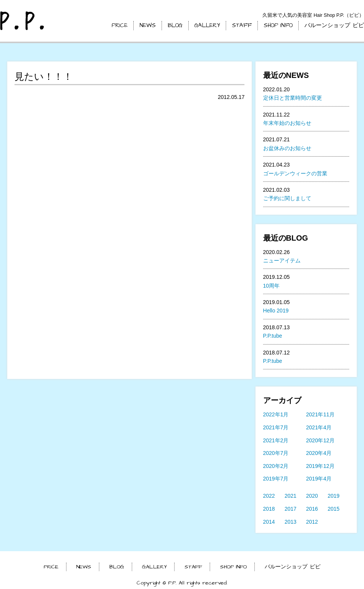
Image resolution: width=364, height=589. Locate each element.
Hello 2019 (276, 311)
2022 (269, 496)
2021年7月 (276, 427)
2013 (290, 522)
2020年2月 (276, 466)
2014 (269, 522)
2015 (334, 509)
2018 (269, 509)
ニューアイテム (282, 261)
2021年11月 (320, 414)
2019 (334, 496)
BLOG (175, 25)
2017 (290, 509)
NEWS (148, 25)
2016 (312, 509)
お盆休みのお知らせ (287, 148)
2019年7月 (276, 479)
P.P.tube (273, 336)
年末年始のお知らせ (287, 123)
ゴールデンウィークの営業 (295, 173)
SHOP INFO (278, 25)
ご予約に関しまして (287, 198)
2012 (312, 522)
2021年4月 (319, 427)
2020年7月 (276, 453)
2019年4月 (319, 479)
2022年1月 (276, 414)
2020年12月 (320, 440)
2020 (312, 496)
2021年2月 (276, 440)
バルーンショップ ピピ (334, 25)
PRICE (120, 25)
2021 (290, 496)
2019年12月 (320, 466)
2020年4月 (319, 453)
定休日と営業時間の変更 (293, 98)
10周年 (272, 286)
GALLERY (207, 25)
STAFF (242, 25)
